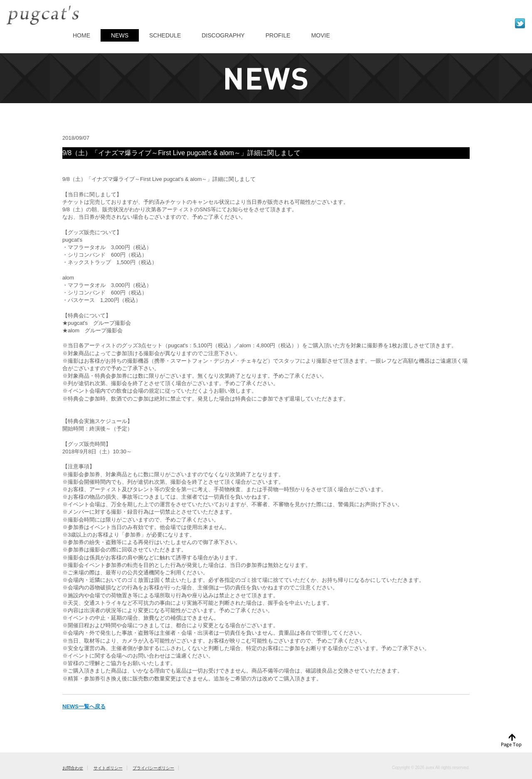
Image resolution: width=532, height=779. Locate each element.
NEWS (120, 35)
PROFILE (278, 35)
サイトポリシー (108, 768)
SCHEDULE (165, 35)
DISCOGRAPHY (223, 35)
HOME (81, 35)
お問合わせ (73, 768)
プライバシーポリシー (153, 768)
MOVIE (321, 35)
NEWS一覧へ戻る (84, 706)
